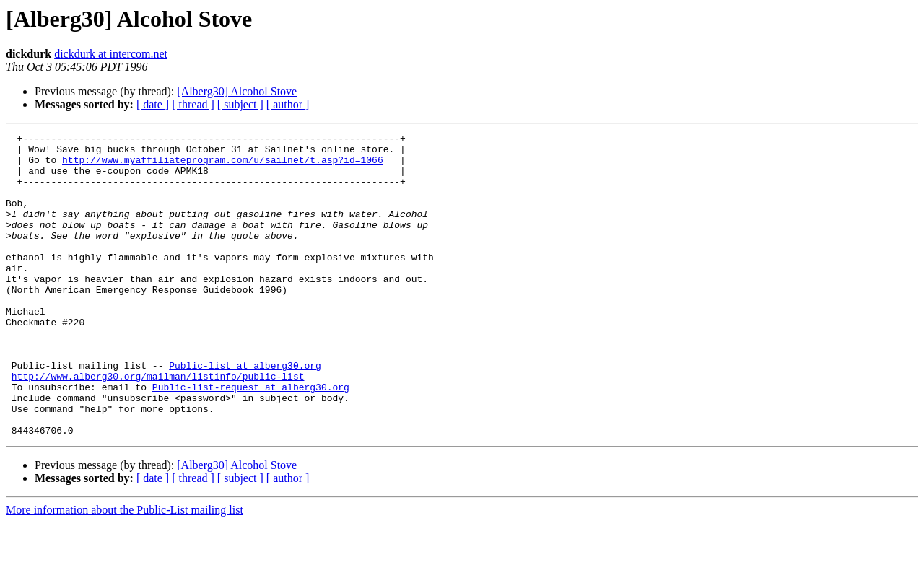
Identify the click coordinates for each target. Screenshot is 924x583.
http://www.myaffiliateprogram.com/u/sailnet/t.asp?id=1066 (223, 166)
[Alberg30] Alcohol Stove (237, 91)
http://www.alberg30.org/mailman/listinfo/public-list (158, 426)
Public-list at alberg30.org (245, 413)
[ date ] (153, 104)
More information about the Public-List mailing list (125, 570)
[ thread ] (193, 104)
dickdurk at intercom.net (111, 54)
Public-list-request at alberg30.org (251, 439)
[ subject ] (240, 104)
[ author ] (288, 104)
